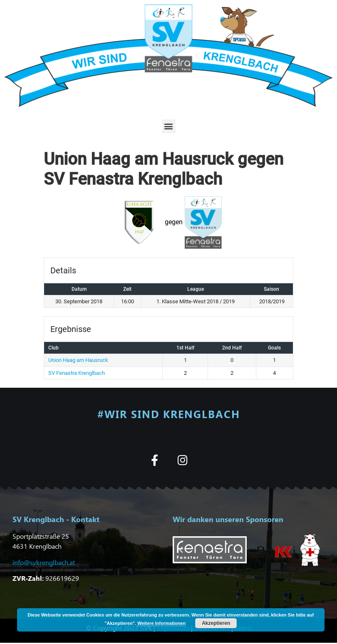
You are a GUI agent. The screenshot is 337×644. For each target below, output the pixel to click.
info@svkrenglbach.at (44, 562)
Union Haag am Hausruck (78, 360)
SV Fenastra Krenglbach (77, 373)
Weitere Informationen (161, 623)
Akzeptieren (216, 623)
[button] (169, 126)
